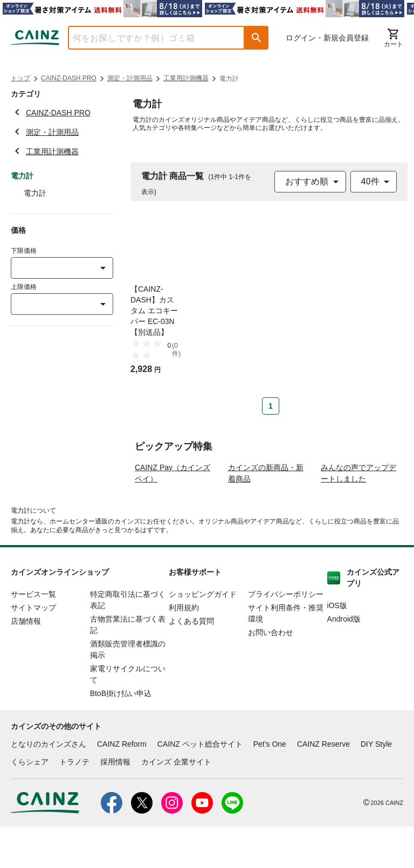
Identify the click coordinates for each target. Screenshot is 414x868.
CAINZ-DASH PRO (69, 78)
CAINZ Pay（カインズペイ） (172, 514)
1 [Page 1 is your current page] (271, 406)
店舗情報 (26, 662)
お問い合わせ (271, 673)
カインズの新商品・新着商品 (266, 514)
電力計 (35, 193)
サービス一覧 (33, 635)
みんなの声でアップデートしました (358, 514)
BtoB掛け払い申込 (121, 734)
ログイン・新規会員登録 (327, 38)
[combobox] (148, 38)
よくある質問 (191, 662)
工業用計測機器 (186, 78)
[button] (257, 38)
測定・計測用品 (130, 78)
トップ (20, 78)
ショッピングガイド (203, 635)
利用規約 (184, 649)
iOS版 (337, 646)
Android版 (344, 660)
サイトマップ (33, 649)
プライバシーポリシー (286, 635)
